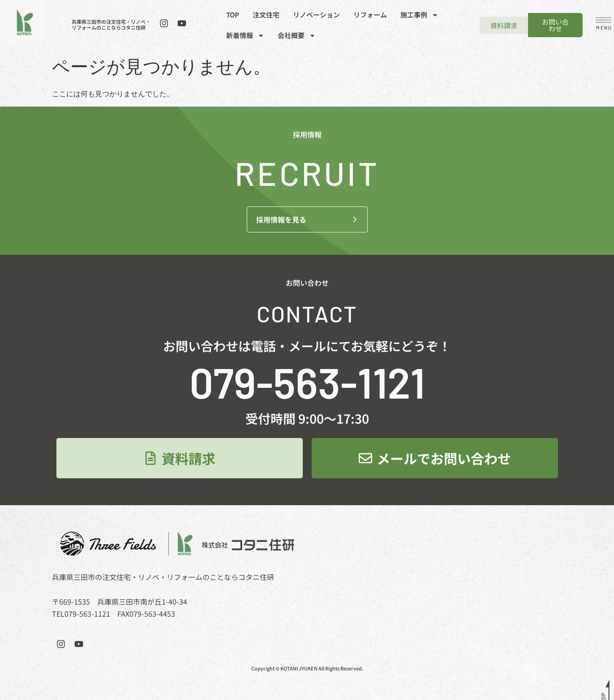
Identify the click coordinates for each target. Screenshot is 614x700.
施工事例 (419, 15)
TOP (233, 15)
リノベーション (316, 15)
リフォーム (370, 15)
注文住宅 (266, 15)
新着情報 (245, 36)
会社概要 (297, 36)
